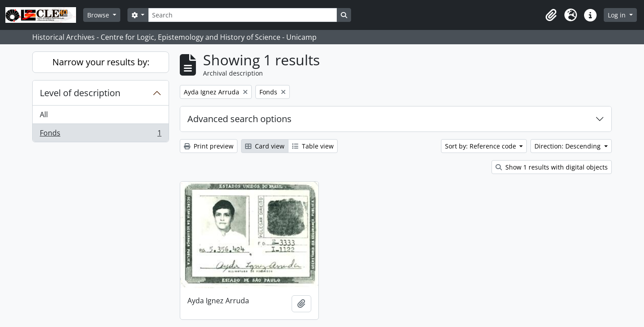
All (44, 115)
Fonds (100, 135)
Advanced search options (239, 119)
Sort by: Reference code (481, 146)
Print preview (209, 146)
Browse (99, 15)
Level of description (80, 93)
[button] (551, 15)
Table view (313, 146)
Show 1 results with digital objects (552, 167)
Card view (265, 146)
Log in (618, 15)
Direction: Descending (568, 146)
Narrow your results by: (101, 62)
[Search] (242, 15)
